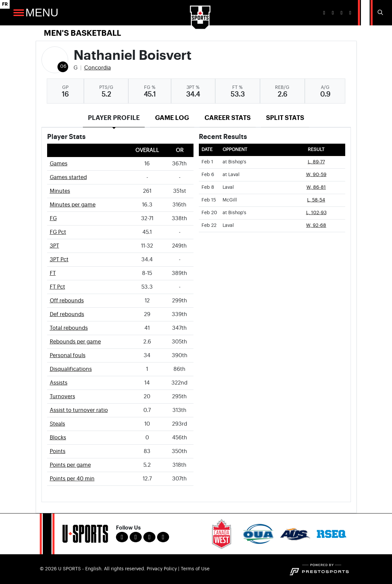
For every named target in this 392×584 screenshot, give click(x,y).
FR (5, 4)
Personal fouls (68, 355)
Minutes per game (73, 205)
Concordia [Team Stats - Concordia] (98, 68)
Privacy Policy (162, 569)
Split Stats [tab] (285, 118)
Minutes (60, 191)
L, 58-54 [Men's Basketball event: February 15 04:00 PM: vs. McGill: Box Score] (316, 200)
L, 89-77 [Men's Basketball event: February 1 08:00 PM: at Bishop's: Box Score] (316, 162)
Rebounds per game (75, 342)
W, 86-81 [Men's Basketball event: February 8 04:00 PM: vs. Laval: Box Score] (316, 187)
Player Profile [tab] (114, 118)
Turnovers (62, 397)
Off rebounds (67, 301)
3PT (54, 246)
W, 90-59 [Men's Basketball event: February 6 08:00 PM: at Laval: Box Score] (316, 175)
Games (59, 164)
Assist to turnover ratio (79, 410)
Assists (59, 383)
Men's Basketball (82, 33)
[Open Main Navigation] (19, 13)
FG (53, 218)
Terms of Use (195, 569)
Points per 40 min (72, 479)
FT (53, 273)
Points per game (70, 465)
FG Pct (58, 232)
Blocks (58, 438)
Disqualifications (71, 369)
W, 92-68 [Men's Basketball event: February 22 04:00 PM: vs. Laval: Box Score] (316, 226)
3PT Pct (59, 260)
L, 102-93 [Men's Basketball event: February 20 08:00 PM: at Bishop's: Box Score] (316, 213)
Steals (57, 424)
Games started (68, 177)
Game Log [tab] (172, 118)
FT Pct (57, 287)
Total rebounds (69, 328)
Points (58, 451)
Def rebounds (67, 314)
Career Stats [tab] (228, 118)
